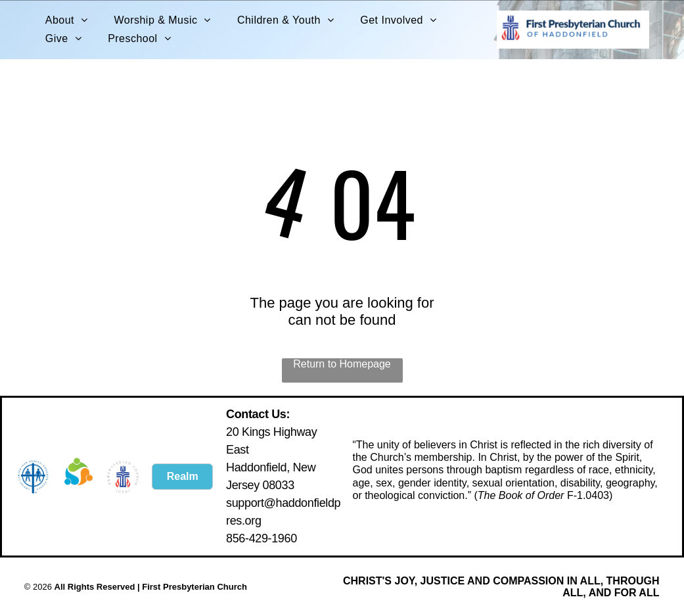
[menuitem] (67, 20)
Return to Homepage (342, 364)
